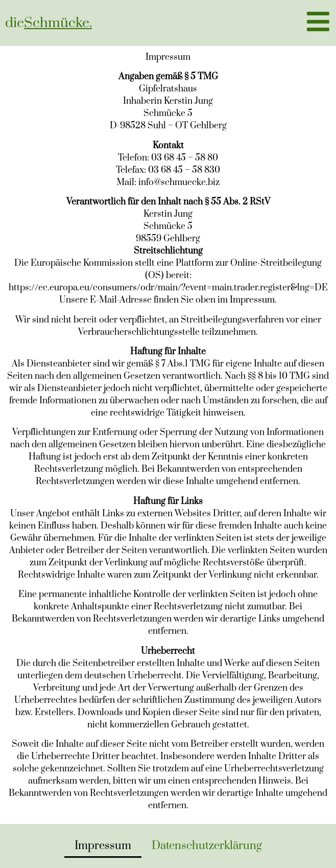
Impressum (103, 846)
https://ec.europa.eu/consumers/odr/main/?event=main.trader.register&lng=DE (168, 288)
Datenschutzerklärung (207, 846)
